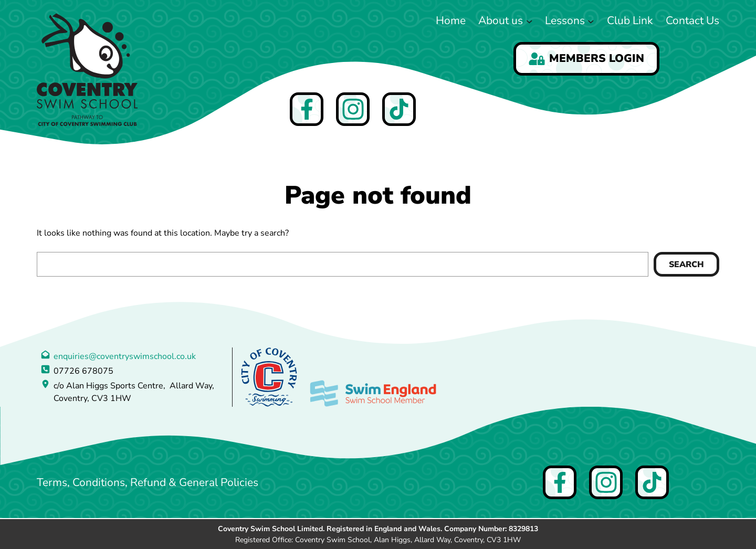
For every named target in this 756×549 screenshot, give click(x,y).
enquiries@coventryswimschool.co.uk (125, 356)
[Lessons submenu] (591, 21)
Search (686, 265)
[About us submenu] (529, 21)
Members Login (586, 58)
